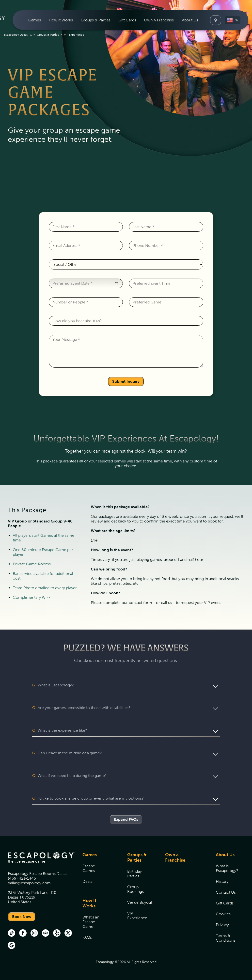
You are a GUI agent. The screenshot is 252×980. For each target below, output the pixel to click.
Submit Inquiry (126, 381)
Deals (87, 881)
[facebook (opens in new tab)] (23, 933)
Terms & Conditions (226, 938)
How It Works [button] (61, 20)
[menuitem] (35, 20)
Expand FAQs (126, 819)
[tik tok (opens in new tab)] (12, 933)
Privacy (222, 925)
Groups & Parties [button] (96, 20)
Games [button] (35, 20)
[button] (233, 20)
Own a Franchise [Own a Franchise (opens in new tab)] (175, 857)
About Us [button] (190, 20)
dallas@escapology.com (29, 883)
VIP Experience (137, 916)
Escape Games (89, 868)
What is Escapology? (227, 868)
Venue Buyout (140, 902)
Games (90, 855)
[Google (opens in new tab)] (12, 946)
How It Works (89, 903)
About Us (225, 855)
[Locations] (216, 20)
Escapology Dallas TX (18, 35)
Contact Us (226, 892)
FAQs (87, 937)
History (222, 881)
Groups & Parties (48, 35)
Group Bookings (135, 889)
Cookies (223, 914)
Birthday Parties (134, 874)
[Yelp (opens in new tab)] (57, 933)
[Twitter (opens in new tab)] (68, 933)
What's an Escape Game (91, 922)
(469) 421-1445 (22, 878)
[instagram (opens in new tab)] (34, 933)
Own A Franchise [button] (159, 20)
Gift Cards (127, 20)
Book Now (22, 917)
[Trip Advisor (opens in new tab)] (46, 933)
